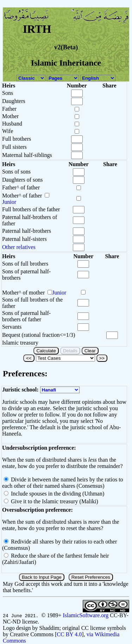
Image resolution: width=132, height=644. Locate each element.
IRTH (37, 29)
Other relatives (19, 247)
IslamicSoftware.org (86, 615)
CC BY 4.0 (69, 634)
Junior (9, 202)
